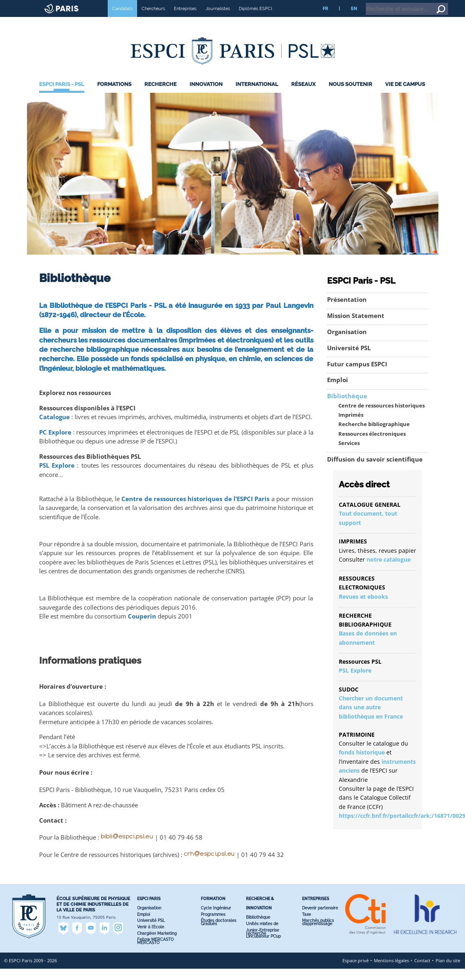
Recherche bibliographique (374, 436)
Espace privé (356, 972)
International (257, 95)
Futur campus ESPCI (357, 375)
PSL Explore (57, 477)
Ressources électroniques (372, 445)
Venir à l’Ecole (151, 938)
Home (414, 4)
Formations (114, 95)
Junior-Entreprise (263, 941)
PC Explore (55, 444)
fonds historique (362, 764)
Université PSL (349, 359)
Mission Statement (356, 327)
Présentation (347, 311)
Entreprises (185, 20)
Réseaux (303, 95)
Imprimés (351, 426)
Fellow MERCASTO (155, 951)
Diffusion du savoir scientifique (375, 471)
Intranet (394, 4)
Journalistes (218, 20)
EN (354, 20)
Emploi (338, 391)
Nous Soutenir (350, 95)
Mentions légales (391, 972)
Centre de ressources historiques (382, 417)
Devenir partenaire (320, 919)
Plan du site (448, 972)
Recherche (161, 95)
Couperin (142, 628)
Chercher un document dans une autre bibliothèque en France (371, 719)
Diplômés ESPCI (255, 20)
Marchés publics (318, 932)
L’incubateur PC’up (263, 948)
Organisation (347, 343)
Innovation (206, 95)
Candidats (122, 20)
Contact (422, 972)
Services (349, 454)
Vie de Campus (405, 95)
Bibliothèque (347, 407)
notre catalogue (389, 571)
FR (325, 20)
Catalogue (54, 428)
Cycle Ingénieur (216, 919)
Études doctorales (219, 932)
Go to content (438, 4)
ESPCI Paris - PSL (62, 95)
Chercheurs (153, 20)
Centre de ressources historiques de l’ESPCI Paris (195, 510)
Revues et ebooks (363, 608)
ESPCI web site (27, 6)
